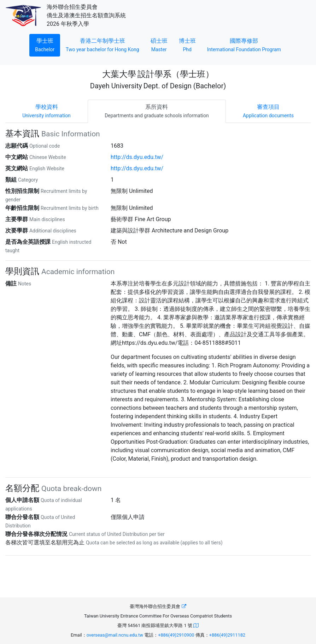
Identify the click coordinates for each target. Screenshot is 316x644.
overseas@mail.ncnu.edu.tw (115, 635)
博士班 (190, 44)
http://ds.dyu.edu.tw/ (137, 157)
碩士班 (162, 44)
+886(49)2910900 (176, 635)
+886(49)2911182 (227, 635)
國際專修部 (244, 44)
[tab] (46, 111)
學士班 (48, 44)
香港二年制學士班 (105, 44)
